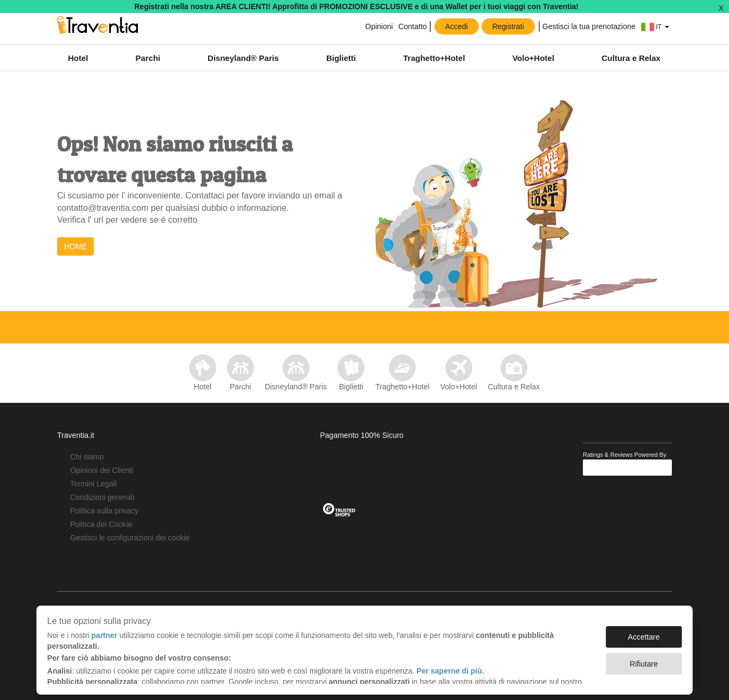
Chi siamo (87, 457)
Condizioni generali (102, 497)
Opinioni (379, 26)
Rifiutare (644, 658)
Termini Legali (93, 484)
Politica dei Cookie (101, 524)
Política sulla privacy (104, 511)
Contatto (413, 26)
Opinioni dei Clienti (102, 470)
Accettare (644, 632)
